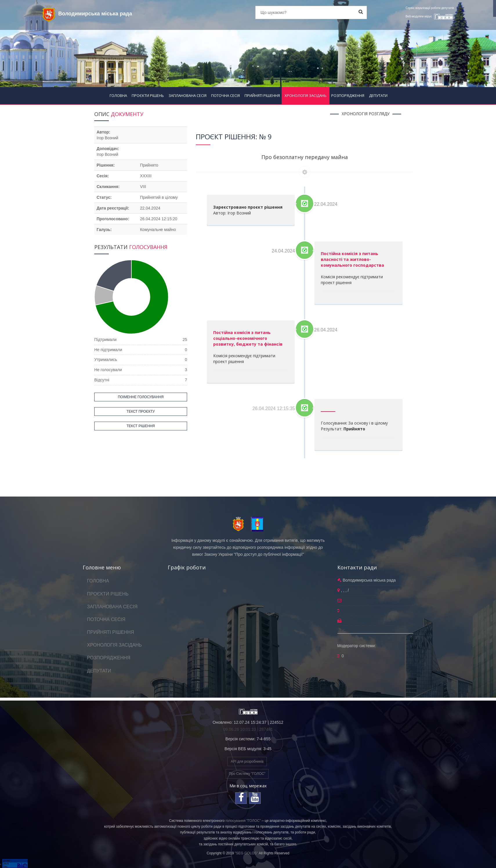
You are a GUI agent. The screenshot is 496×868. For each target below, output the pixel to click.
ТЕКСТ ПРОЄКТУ (141, 412)
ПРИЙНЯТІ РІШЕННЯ (262, 95)
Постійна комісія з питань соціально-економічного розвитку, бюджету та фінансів (248, 338)
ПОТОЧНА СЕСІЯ (226, 95)
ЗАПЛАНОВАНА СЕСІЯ (188, 95)
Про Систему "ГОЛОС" (247, 774)
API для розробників (247, 761)
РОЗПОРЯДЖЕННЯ (348, 95)
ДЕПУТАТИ (378, 95)
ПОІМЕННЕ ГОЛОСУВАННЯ (141, 397)
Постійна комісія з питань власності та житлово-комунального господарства (352, 259)
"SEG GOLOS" (246, 853)
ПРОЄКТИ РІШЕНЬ (148, 95)
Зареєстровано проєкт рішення (248, 207)
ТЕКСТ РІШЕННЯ (141, 426)
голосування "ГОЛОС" (243, 821)
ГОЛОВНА (118, 95)
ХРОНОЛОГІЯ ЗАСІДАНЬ (306, 95)
